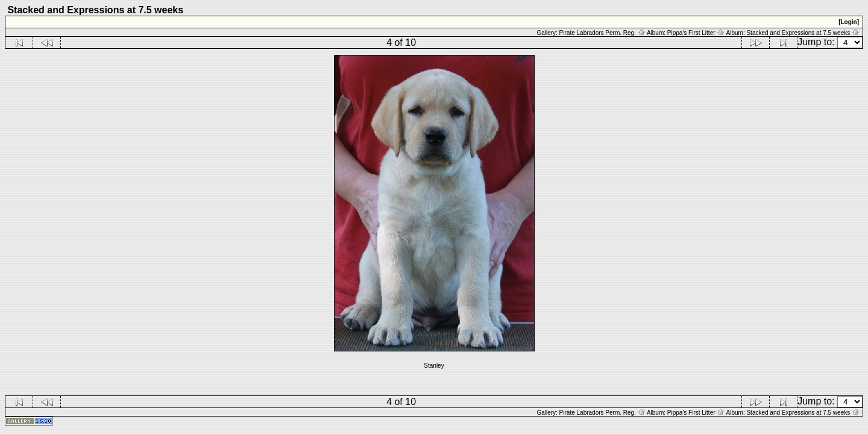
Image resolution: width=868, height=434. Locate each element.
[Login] (849, 22)
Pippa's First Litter (696, 33)
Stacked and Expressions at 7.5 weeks (803, 33)
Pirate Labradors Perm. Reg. (602, 33)
